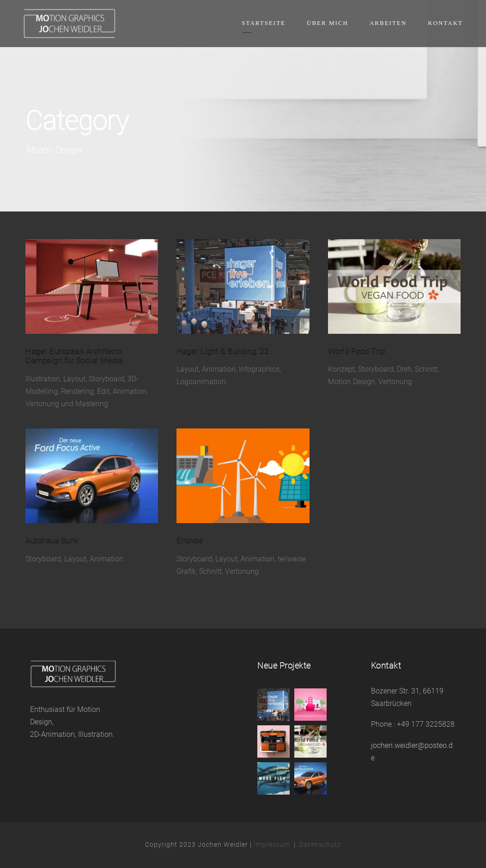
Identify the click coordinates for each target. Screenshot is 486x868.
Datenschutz (320, 844)
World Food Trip (357, 351)
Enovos (189, 541)
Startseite (264, 23)
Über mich (328, 23)
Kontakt (445, 23)
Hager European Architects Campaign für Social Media (74, 356)
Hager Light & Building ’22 (222, 351)
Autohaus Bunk (52, 541)
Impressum (272, 844)
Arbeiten (388, 23)
